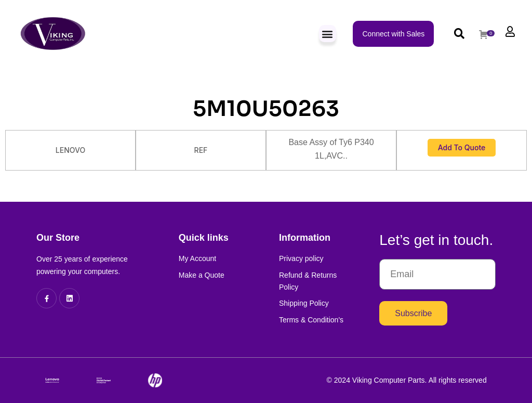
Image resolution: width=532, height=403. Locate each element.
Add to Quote (462, 147)
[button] (328, 34)
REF (201, 150)
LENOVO (70, 150)
